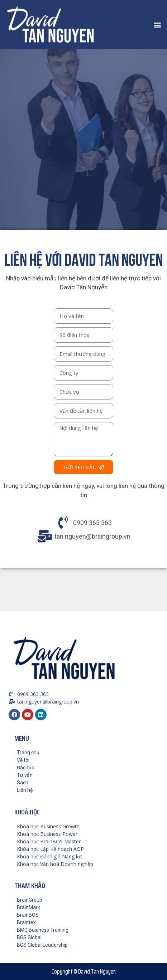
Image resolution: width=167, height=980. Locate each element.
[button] (158, 24)
